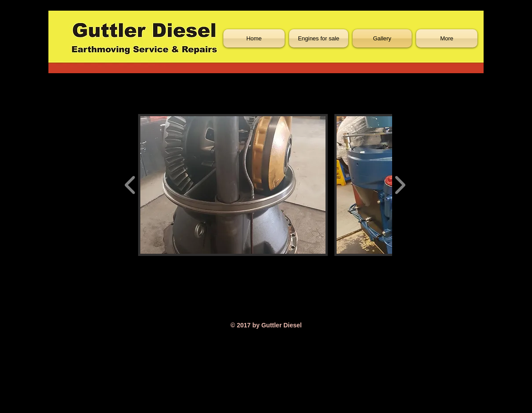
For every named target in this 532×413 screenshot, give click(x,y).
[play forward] (400, 185)
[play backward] (130, 185)
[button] (233, 185)
